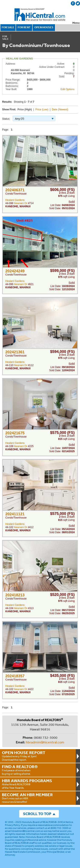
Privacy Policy (12, 825)
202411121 (15, 514)
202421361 (15, 352)
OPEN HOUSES (44, 27)
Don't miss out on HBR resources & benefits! (38, 798)
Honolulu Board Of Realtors (40, 15)
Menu (76, 23)
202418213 (15, 595)
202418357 (15, 676)
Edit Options (68, 89)
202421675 (15, 433)
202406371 (15, 190)
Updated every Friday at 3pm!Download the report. (38, 756)
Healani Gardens (15, 200)
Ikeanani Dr (21, 203)
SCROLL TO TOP (37, 814)
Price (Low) (42, 109)
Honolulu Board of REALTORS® (39, 822)
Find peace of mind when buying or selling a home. (38, 770)
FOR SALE (8, 27)
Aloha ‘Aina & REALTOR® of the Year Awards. (38, 784)
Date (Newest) (60, 109)
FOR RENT (24, 27)
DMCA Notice (65, 822)
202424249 (15, 271)
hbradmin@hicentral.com (45, 742)
